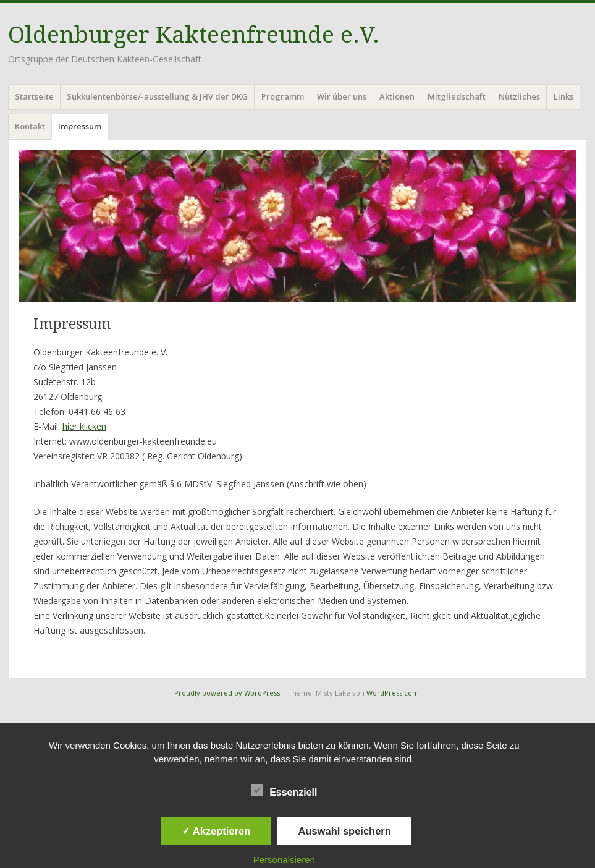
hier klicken (84, 426)
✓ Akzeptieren (216, 831)
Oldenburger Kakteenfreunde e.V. (194, 35)
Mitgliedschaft (457, 96)
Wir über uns (342, 96)
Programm (283, 96)
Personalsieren (284, 860)
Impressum (80, 126)
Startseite (34, 96)
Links (563, 96)
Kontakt (30, 126)
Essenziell (284, 790)
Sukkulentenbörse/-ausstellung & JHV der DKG (157, 96)
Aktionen (397, 96)
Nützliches (519, 96)
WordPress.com (393, 693)
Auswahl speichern (344, 831)
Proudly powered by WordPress (227, 693)
